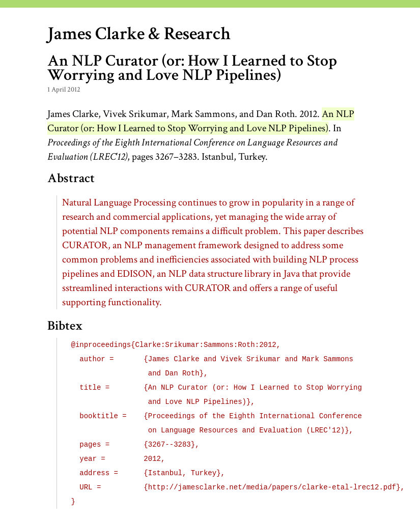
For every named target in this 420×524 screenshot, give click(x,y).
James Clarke (96, 34)
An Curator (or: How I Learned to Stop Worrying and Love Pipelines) (201, 121)
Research (197, 34)
